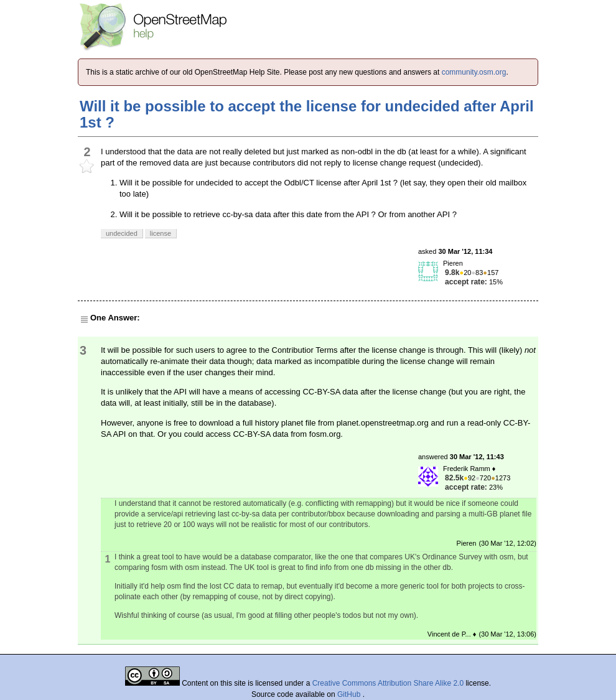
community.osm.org (474, 72)
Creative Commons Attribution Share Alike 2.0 (388, 683)
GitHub (350, 694)
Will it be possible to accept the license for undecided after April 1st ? (307, 114)
